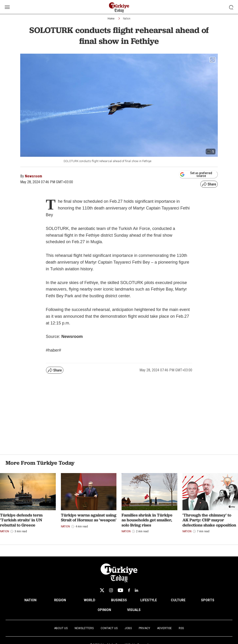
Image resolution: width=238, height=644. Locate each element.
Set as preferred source (196, 174)
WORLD (90, 600)
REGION (60, 600)
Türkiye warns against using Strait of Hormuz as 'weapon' (89, 518)
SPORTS (208, 600)
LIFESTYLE (149, 600)
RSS (181, 628)
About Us (61, 628)
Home (111, 19)
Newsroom (33, 176)
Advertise (164, 628)
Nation (127, 19)
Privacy (144, 628)
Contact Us (109, 628)
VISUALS (134, 610)
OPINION (104, 610)
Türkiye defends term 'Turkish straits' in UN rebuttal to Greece (21, 520)
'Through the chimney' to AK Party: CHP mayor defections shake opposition (209, 520)
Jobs (128, 628)
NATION (30, 600)
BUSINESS (119, 600)
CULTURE (178, 600)
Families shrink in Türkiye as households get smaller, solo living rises (147, 520)
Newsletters (84, 628)
